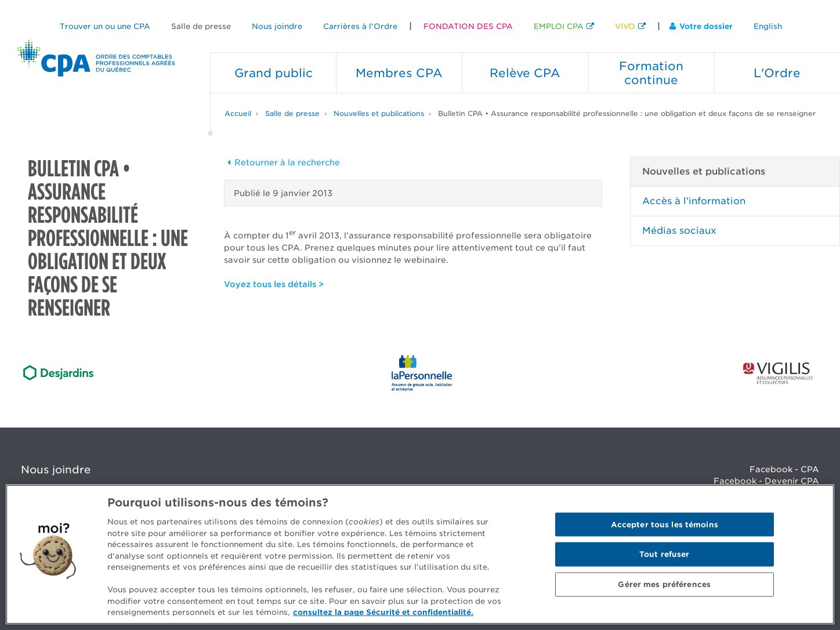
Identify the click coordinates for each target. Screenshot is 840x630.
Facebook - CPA (784, 469)
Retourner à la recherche (282, 162)
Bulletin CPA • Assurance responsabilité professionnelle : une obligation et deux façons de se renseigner (627, 113)
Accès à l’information (694, 201)
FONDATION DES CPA (468, 26)
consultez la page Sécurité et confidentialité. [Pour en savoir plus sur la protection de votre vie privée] (383, 612)
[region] (420, 554)
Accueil (238, 113)
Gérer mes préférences (664, 584)
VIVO (625, 26)
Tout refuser (665, 554)
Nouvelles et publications (379, 113)
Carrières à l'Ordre (360, 26)
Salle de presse (201, 26)
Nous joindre (277, 26)
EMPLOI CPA (559, 26)
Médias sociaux (679, 231)
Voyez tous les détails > (274, 284)
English (768, 26)
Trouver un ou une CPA (105, 26)
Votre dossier (701, 26)
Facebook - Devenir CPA (766, 481)
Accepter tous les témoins (665, 524)
